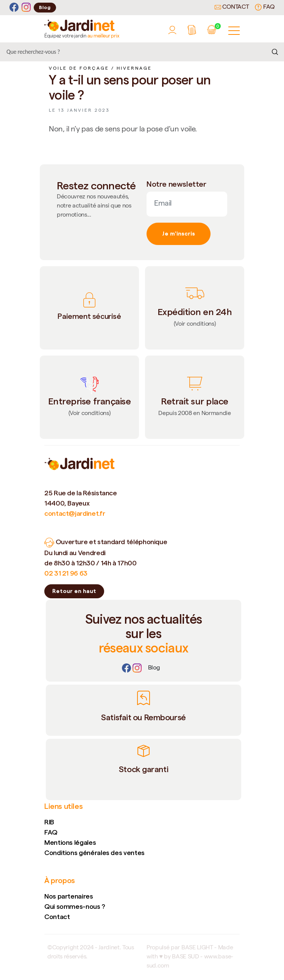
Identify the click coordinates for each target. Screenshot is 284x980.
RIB (49, 822)
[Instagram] (26, 7)
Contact (232, 8)
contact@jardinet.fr (75, 513)
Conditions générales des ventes (94, 853)
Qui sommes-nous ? (75, 906)
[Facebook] (14, 7)
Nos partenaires (69, 896)
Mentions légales (70, 842)
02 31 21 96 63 (66, 573)
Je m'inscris (179, 234)
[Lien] (154, 668)
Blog (45, 7)
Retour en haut (74, 591)
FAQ (265, 7)
